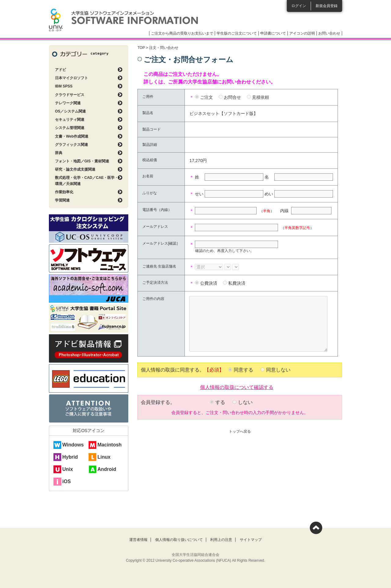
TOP (141, 48)
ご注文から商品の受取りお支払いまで (182, 33)
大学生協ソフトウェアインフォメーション (123, 20)
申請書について (273, 33)
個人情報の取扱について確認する (237, 387)
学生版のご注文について (237, 33)
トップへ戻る (240, 431)
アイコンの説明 (302, 33)
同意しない (278, 370)
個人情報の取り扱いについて (179, 540)
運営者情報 (138, 540)
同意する (243, 370)
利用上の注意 (221, 540)
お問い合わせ (329, 33)
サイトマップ (251, 540)
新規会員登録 (327, 6)
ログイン (299, 6)
